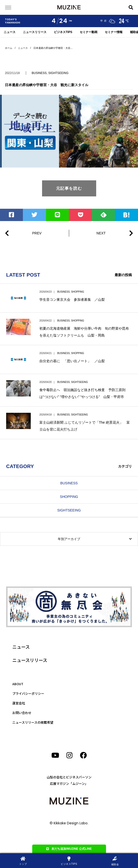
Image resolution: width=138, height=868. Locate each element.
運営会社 (19, 703)
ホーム (9, 48)
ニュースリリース (35, 32)
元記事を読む (69, 188)
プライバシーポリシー (28, 693)
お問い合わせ (22, 713)
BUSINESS (39, 73)
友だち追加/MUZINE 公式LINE (69, 849)
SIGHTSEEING (58, 73)
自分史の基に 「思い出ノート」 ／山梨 (72, 361)
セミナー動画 (89, 32)
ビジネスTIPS (63, 32)
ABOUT (18, 684)
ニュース (10, 32)
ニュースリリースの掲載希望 (33, 722)
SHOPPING (78, 292)
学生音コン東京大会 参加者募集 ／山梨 (72, 300)
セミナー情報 (114, 32)
